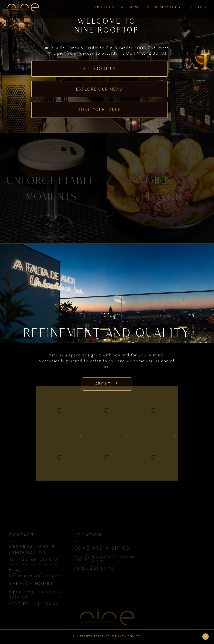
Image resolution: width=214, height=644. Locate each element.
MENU (135, 7)
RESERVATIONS (169, 7)
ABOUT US (104, 7)
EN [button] (202, 7)
